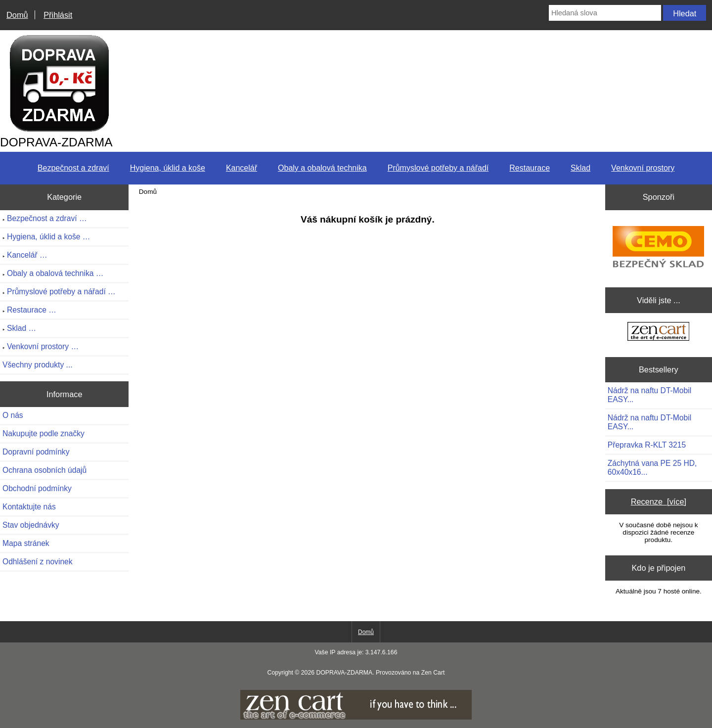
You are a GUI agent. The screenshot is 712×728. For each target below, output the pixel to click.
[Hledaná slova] (605, 13)
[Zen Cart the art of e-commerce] (658, 333)
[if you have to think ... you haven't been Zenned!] (356, 717)
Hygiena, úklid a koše (168, 168)
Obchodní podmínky (37, 488)
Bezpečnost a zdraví (73, 168)
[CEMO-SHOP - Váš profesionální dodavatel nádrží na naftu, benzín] (658, 246)
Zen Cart (433, 673)
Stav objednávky (31, 525)
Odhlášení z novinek (38, 562)
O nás (13, 415)
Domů (17, 15)
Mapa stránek (26, 543)
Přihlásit (58, 15)
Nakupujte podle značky (44, 433)
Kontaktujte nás (29, 507)
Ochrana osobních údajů (44, 470)
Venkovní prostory (643, 168)
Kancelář (242, 168)
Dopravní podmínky (36, 452)
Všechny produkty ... (38, 365)
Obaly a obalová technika (322, 168)
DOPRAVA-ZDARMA (344, 673)
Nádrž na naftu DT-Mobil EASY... (649, 395)
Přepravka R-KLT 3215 (647, 445)
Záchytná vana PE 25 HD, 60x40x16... (652, 468)
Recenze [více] (659, 501)
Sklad (580, 168)
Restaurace (530, 168)
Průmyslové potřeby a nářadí (438, 168)
